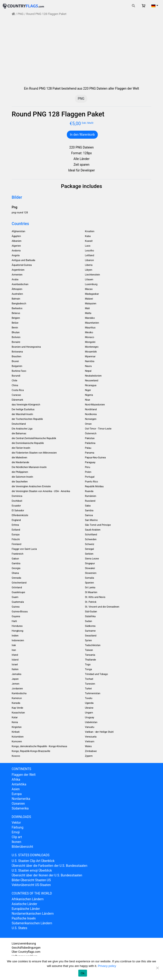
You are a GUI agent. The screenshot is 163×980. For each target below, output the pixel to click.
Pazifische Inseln (24, 918)
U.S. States (19, 928)
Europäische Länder (26, 909)
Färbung (18, 827)
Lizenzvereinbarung (24, 944)
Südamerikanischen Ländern (32, 923)
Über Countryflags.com (26, 952)
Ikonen (16, 842)
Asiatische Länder (24, 904)
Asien (16, 789)
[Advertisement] (81, 51)
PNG (21, 14)
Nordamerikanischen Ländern (33, 914)
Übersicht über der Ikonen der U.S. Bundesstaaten (47, 875)
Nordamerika (21, 799)
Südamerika (20, 808)
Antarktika (19, 784)
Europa (17, 794)
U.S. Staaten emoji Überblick (32, 870)
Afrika (16, 779)
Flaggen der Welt (24, 775)
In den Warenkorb (82, 135)
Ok (83, 973)
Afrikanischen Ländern (28, 899)
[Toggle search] (133, 6)
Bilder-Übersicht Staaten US (31, 880)
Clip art (17, 837)
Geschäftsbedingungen (26, 948)
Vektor (16, 823)
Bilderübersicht (22, 847)
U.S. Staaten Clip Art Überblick (33, 861)
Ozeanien (18, 804)
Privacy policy (107, 966)
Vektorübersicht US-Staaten (31, 885)
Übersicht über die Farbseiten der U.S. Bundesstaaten (50, 866)
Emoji (16, 832)
